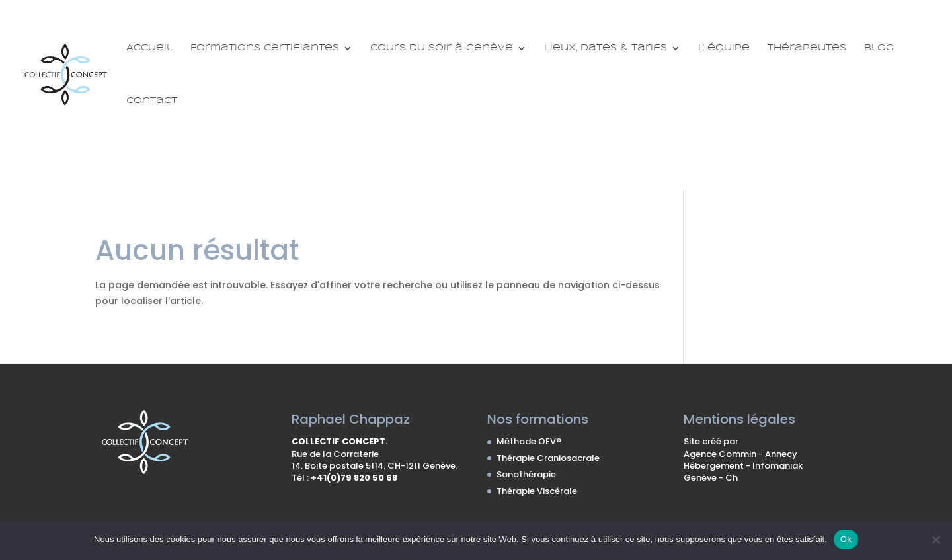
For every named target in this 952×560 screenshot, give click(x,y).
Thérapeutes (807, 48)
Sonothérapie (526, 474)
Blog (879, 48)
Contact (152, 101)
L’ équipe (724, 48)
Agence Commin (721, 454)
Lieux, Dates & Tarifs (606, 48)
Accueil (149, 48)
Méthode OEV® (529, 441)
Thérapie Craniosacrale (548, 458)
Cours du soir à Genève (442, 48)
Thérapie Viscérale (537, 491)
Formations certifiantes (265, 48)
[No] (935, 540)
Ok (846, 539)
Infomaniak (777, 466)
